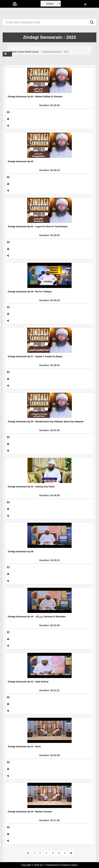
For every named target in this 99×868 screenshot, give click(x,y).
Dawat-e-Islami (17, 52)
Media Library (32, 52)
